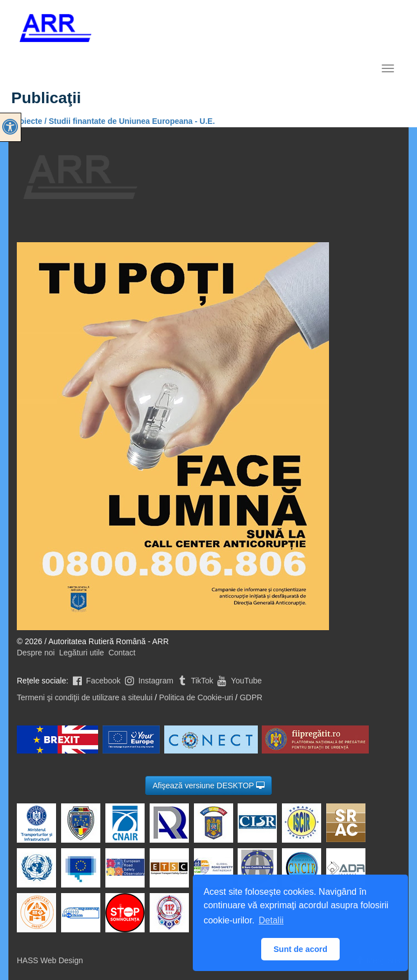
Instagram (148, 681)
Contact (122, 653)
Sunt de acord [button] (300, 949)
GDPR (251, 697)
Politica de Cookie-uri (196, 697)
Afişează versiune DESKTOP (208, 785)
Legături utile (81, 653)
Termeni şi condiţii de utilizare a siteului (85, 697)
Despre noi (36, 653)
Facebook (96, 681)
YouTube (238, 681)
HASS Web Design (50, 960)
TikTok (194, 681)
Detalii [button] (271, 920)
